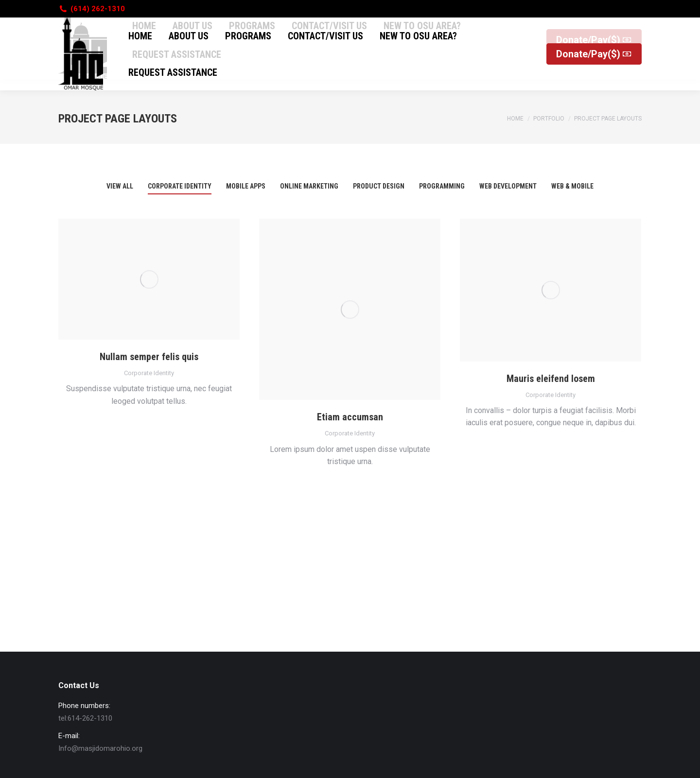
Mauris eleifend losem (551, 379)
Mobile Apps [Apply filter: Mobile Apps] (246, 186)
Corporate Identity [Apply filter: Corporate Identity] (180, 186)
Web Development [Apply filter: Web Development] (508, 186)
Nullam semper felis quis (149, 357)
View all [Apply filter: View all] (120, 186)
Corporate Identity (149, 373)
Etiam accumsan (350, 417)
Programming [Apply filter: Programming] (442, 186)
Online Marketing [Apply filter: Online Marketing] (309, 186)
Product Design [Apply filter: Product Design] (379, 186)
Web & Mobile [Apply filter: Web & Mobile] (572, 186)
